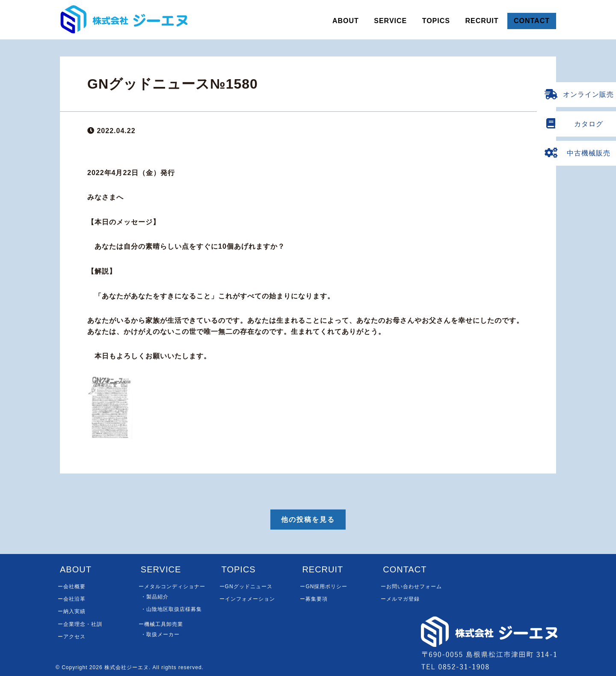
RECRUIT (482, 21)
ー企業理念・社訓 (80, 624)
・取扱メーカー (160, 634)
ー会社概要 (72, 587)
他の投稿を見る (308, 520)
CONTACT (532, 21)
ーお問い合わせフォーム (411, 587)
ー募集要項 (314, 599)
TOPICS (436, 21)
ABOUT (346, 21)
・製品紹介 (155, 597)
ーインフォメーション (247, 599)
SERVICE (390, 21)
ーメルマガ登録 (400, 599)
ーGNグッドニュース (246, 587)
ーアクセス (72, 637)
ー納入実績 (72, 611)
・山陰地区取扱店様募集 (171, 609)
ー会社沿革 (72, 599)
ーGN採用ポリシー (324, 587)
